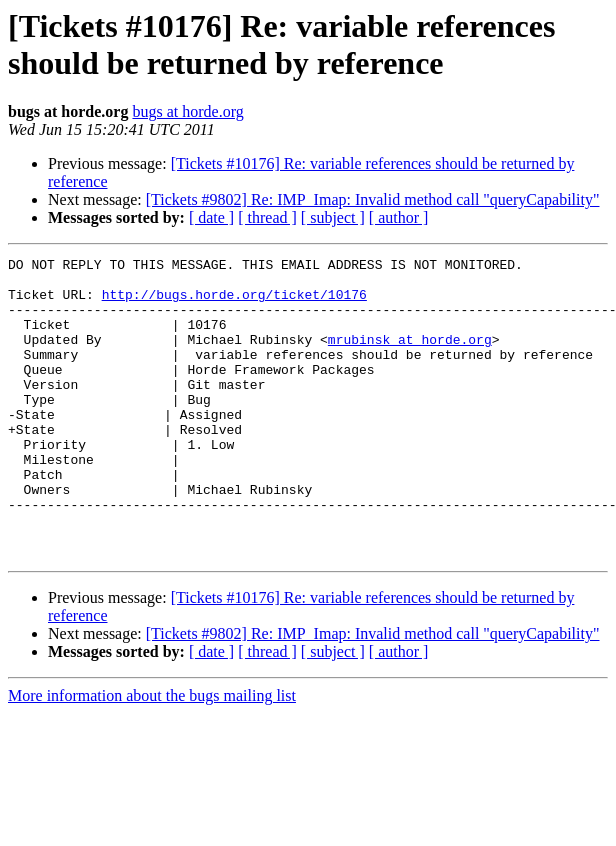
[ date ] (211, 217)
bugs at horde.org (187, 111)
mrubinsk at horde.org (410, 357)
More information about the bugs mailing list (152, 755)
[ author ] (399, 217)
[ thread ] (267, 217)
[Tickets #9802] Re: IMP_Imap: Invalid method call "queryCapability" (373, 199)
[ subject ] (333, 217)
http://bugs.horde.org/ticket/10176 (234, 303)
